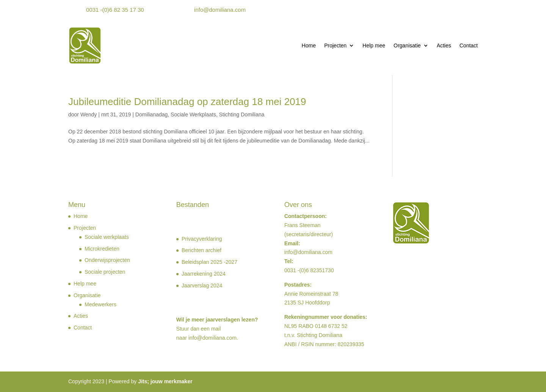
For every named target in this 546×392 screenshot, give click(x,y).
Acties (444, 45)
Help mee (374, 45)
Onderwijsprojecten (107, 260)
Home (309, 45)
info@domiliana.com (220, 10)
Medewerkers (100, 304)
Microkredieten (102, 249)
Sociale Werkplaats (193, 114)
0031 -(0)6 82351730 (309, 270)
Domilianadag (152, 114)
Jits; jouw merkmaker (165, 381)
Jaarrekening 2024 (204, 274)
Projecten (335, 45)
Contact (469, 45)
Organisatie (407, 45)
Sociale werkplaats (107, 237)
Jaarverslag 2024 (202, 285)
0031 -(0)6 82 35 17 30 (115, 10)
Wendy (89, 114)
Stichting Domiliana (242, 114)
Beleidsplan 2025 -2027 (209, 262)
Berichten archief (202, 250)
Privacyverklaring (202, 239)
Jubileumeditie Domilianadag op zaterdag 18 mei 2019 (187, 102)
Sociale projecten (105, 272)
